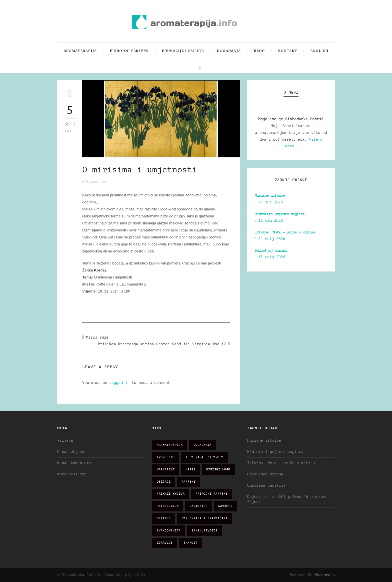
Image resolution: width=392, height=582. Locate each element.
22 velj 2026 (272, 239)
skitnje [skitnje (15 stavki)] (164, 518)
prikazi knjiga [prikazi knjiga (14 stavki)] (171, 494)
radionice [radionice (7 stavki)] (198, 506)
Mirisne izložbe (270, 196)
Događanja (229, 51)
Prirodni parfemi (129, 51)
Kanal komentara (74, 463)
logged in (119, 383)
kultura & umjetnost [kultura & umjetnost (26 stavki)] (204, 457)
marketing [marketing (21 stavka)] (166, 470)
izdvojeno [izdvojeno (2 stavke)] (166, 457)
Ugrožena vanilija (266, 486)
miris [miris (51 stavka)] (190, 470)
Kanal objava (71, 452)
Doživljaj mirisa (271, 251)
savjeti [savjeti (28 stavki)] (225, 506)
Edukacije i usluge (183, 51)
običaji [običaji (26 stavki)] (164, 482)
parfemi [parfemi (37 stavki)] (188, 482)
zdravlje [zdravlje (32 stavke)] (165, 543)
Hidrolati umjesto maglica (280, 214)
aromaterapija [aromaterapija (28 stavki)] (170, 445)
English (319, 51)
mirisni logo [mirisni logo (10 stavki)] (218, 470)
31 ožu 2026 (271, 221)
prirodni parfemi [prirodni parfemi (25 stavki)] (211, 494)
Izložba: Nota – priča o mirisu (285, 232)
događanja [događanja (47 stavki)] (202, 445)
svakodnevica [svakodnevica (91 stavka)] (169, 531)
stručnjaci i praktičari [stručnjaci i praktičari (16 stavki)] (204, 518)
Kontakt (288, 51)
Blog (259, 51)
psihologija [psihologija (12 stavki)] (168, 506)
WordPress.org (72, 474)
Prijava (65, 441)
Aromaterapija (80, 51)
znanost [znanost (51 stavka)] (190, 543)
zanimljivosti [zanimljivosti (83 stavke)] (204, 531)
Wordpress (325, 575)
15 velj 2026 (272, 257)
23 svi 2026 (271, 202)
